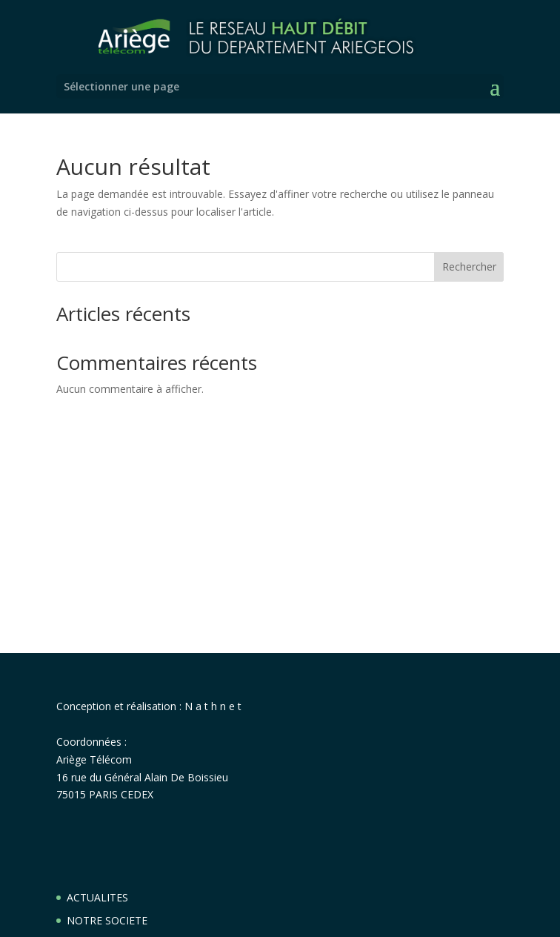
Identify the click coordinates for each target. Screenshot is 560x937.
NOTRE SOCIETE (107, 920)
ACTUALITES (97, 897)
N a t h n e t (213, 706)
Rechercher (469, 266)
